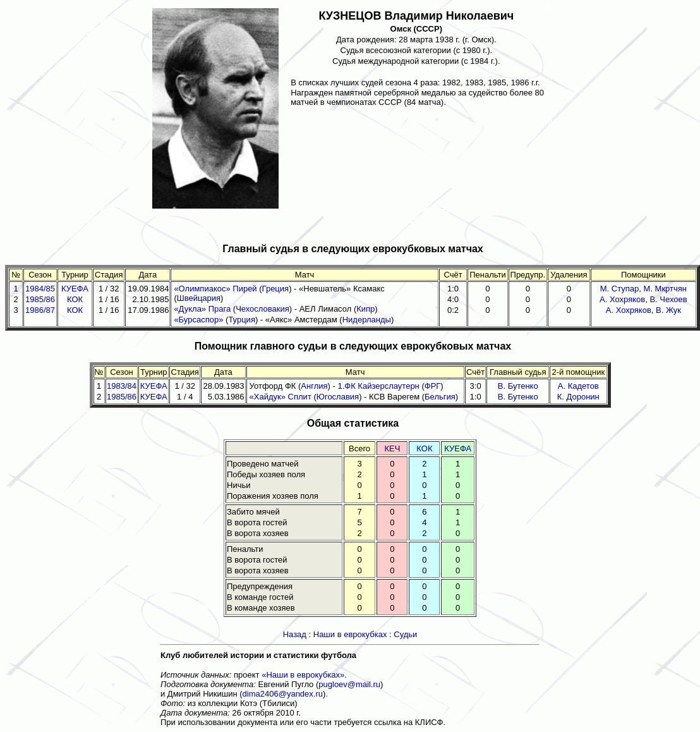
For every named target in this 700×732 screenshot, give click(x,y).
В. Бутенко (518, 386)
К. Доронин (578, 397)
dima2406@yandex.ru (283, 694)
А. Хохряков (622, 299)
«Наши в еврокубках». (304, 675)
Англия (314, 386)
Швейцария (199, 298)
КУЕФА (75, 289)
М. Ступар (620, 289)
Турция (242, 320)
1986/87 (40, 310)
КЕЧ (392, 448)
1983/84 (122, 386)
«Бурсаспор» (198, 320)
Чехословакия (262, 309)
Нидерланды (367, 320)
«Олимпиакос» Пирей (215, 289)
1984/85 (40, 289)
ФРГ (433, 386)
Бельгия (440, 397)
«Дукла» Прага (202, 309)
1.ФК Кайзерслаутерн (378, 386)
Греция (276, 289)
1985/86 (40, 299)
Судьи (405, 634)
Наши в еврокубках (350, 634)
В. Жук (668, 310)
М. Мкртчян (665, 289)
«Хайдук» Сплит (281, 397)
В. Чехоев (668, 299)
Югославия (338, 397)
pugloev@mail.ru (349, 684)
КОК (75, 299)
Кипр (365, 309)
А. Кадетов (578, 386)
